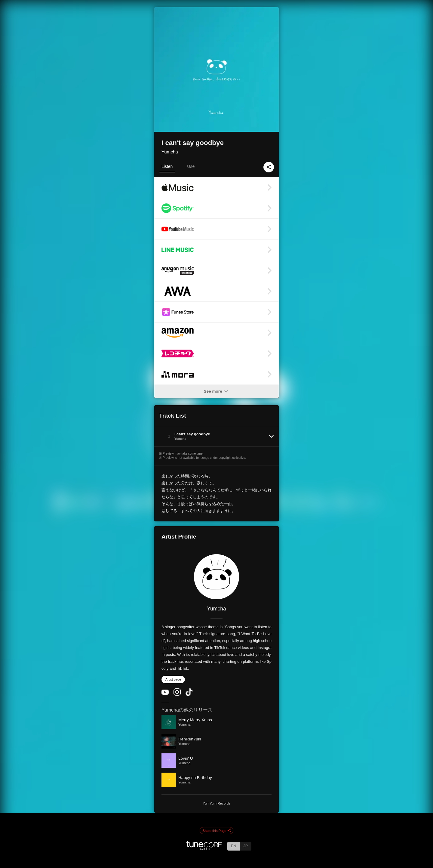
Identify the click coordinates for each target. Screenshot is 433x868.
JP (246, 846)
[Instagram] (177, 694)
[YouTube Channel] (165, 693)
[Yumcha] (216, 577)
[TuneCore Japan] (204, 849)
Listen (167, 166)
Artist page (173, 679)
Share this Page (216, 831)
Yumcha (170, 152)
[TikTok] (189, 695)
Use (191, 166)
